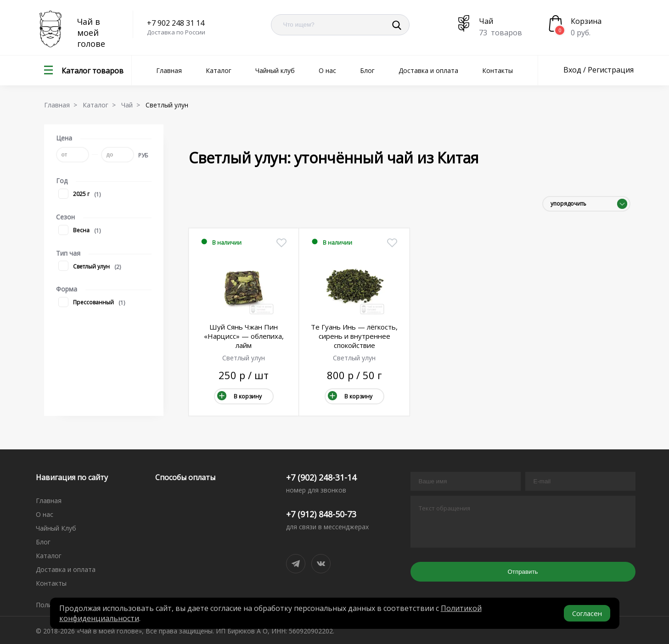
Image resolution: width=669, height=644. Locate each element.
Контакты (498, 70)
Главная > (62, 105)
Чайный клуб (275, 70)
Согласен (587, 613)
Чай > (132, 105)
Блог (367, 70)
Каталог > (101, 105)
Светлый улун (84, 267)
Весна (74, 231)
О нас (327, 70)
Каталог (219, 70)
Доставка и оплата (428, 70)
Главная (169, 70)
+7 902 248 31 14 (176, 23)
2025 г (74, 194)
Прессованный (86, 303)
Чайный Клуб (56, 528)
